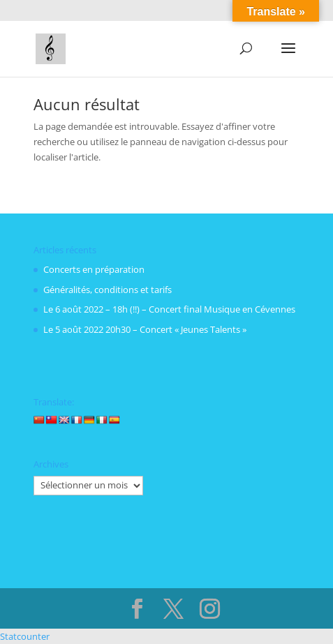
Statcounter (25, 636)
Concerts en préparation (94, 269)
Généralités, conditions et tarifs (108, 290)
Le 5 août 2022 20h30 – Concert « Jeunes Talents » (145, 329)
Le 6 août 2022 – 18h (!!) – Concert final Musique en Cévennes (169, 309)
